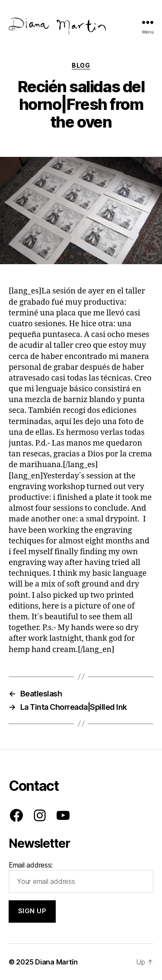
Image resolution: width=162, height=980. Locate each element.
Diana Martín (56, 962)
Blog (81, 65)
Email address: (81, 877)
